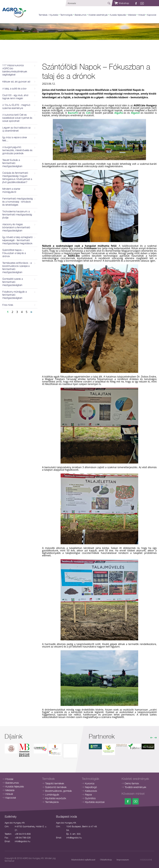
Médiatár (132, 15)
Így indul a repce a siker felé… (15, 139)
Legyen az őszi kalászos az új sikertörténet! (16, 129)
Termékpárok (52, 802)
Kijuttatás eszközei (95, 802)
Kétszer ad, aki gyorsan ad (16, 82)
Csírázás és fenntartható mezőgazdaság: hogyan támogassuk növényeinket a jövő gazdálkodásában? (17, 177)
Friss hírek (8, 305)
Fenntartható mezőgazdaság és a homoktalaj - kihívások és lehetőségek (18, 202)
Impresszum (123, 860)
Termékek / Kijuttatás (48, 15)
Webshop (122, 3)
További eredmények (135, 787)
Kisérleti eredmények (98, 15)
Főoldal (9, 779)
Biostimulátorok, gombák (59, 791)
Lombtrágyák (52, 795)
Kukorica (90, 783)
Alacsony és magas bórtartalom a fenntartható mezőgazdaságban (16, 227)
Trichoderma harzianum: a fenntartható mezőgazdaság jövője (17, 214)
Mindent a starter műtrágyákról (11, 190)
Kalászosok (91, 791)
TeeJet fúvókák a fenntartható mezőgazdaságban (12, 163)
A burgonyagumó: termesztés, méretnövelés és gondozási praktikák (17, 150)
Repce (88, 795)
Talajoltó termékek (55, 783)
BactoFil (73, 113)
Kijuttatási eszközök (56, 798)
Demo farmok (132, 783)
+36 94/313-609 (23, 834)
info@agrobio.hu (23, 841)
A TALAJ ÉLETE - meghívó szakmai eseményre (16, 106)
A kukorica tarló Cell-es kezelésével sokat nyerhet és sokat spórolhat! (17, 118)
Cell (88, 113)
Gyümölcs (90, 798)
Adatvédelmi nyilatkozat (83, 860)
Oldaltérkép (106, 860)
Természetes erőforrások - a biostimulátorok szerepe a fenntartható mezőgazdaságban (17, 267)
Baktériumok (81, 15)
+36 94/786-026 (23, 838)
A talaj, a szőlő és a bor (14, 88)
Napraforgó (91, 787)
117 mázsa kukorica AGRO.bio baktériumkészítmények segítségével (15, 70)
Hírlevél (142, 15)
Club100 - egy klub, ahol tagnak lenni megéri (15, 97)
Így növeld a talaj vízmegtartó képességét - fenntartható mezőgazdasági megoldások (17, 240)
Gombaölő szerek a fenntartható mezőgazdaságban (13, 282)
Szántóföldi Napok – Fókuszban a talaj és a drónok (14, 253)
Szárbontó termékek (56, 787)
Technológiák (66, 15)
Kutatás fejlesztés (118, 15)
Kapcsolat (152, 15)
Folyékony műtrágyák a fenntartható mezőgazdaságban (15, 295)
